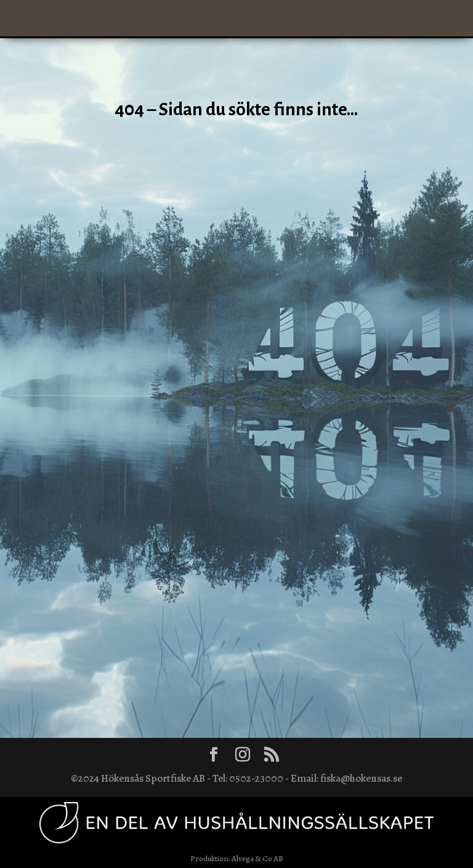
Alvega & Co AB (257, 858)
